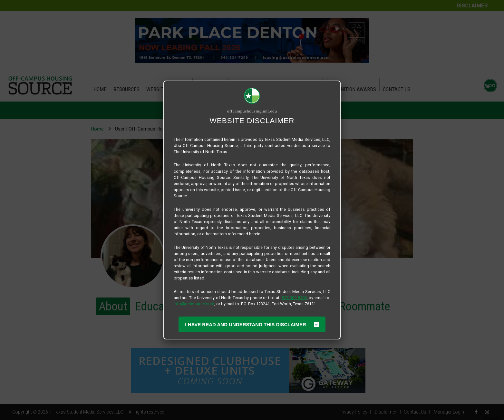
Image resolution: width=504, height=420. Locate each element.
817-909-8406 (294, 298)
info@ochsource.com (194, 304)
